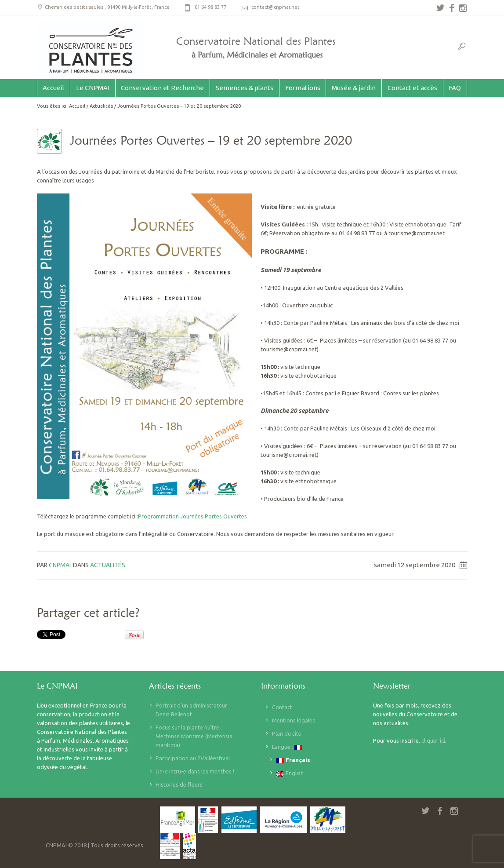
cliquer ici (433, 740)
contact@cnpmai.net (276, 7)
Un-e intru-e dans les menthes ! (195, 771)
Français (293, 760)
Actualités (101, 106)
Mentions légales (294, 720)
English (290, 773)
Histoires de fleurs (179, 784)
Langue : (287, 747)
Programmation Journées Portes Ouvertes (192, 516)
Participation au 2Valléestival (193, 758)
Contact (282, 707)
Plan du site (287, 733)
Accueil (77, 106)
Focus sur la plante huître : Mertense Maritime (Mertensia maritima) (194, 736)
